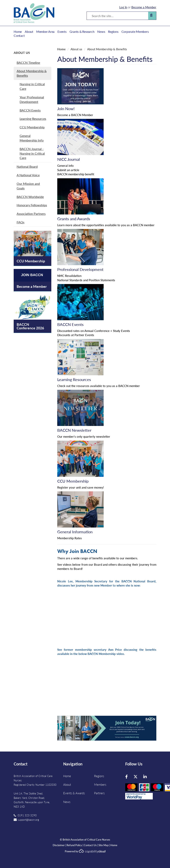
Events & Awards (74, 793)
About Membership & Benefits (32, 73)
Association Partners (31, 214)
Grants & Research (82, 32)
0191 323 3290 (27, 815)
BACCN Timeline (28, 63)
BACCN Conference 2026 (30, 326)
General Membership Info (32, 138)
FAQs (21, 222)
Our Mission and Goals (28, 186)
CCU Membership (32, 127)
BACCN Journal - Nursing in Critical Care (32, 153)
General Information (75, 532)
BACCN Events (30, 110)
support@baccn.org (28, 820)
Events (62, 32)
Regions (113, 32)
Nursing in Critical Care (32, 86)
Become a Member (144, 7)
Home (18, 32)
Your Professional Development (32, 99)
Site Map (104, 845)
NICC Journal (69, 159)
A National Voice (28, 175)
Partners (99, 793)
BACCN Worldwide (30, 197)
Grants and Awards (74, 219)
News (101, 32)
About (29, 32)
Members (100, 784)
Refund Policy (74, 845)
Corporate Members (135, 32)
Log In (123, 7)
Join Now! (66, 109)
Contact (19, 36)
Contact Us (90, 845)
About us (22, 53)
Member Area (45, 32)
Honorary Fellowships (32, 205)
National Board (27, 166)
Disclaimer (59, 845)
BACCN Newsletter (74, 430)
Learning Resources (33, 119)
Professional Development (80, 269)
